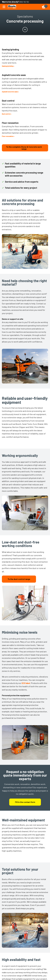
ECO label (26, 683)
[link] (12, 7)
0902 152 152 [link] (24, 2)
